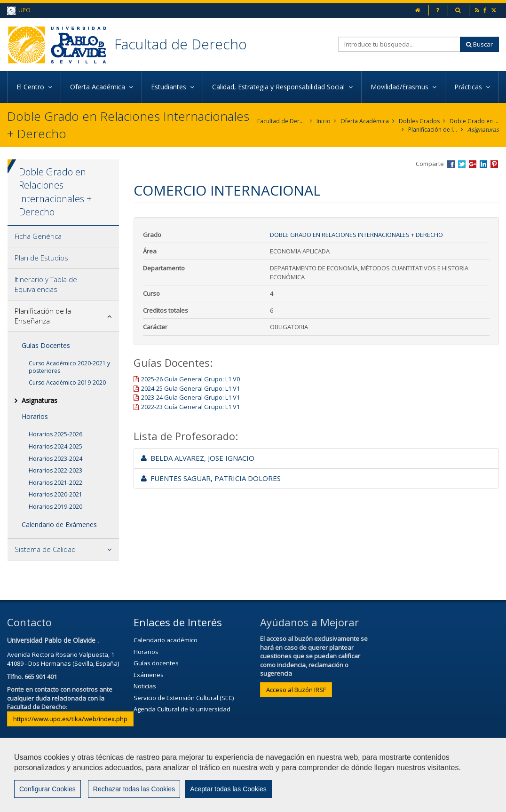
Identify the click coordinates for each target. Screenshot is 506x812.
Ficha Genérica (38, 236)
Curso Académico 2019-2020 (67, 382)
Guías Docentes (46, 345)
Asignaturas (483, 130)
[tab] (63, 237)
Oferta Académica (365, 121)
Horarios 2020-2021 (55, 494)
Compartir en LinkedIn (483, 164)
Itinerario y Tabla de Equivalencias (46, 284)
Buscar (479, 44)
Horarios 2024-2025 (55, 446)
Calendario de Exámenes (59, 524)
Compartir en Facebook (451, 164)
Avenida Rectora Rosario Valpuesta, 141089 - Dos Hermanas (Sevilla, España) (63, 659)
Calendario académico (166, 640)
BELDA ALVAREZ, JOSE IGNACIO (198, 458)
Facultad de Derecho (181, 44)
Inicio (324, 121)
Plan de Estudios (41, 258)
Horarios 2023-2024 (55, 459)
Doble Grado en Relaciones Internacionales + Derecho (474, 121)
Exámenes (149, 675)
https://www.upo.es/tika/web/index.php (70, 719)
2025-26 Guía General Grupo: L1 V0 (190, 379)
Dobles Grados (419, 121)
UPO (19, 11)
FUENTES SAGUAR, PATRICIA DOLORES (211, 478)
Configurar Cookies (47, 789)
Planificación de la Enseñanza (433, 130)
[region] (253, 775)
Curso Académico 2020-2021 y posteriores (69, 367)
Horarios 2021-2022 (55, 483)
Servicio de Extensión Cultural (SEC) (184, 698)
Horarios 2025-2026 (55, 434)
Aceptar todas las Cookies (228, 789)
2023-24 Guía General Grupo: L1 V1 (190, 397)
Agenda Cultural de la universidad (182, 709)
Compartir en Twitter (462, 164)
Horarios (35, 416)
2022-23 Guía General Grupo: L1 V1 (190, 407)
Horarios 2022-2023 (55, 470)
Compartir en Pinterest (494, 164)
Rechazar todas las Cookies (134, 789)
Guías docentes (156, 663)
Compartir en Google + (473, 164)
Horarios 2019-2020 (55, 507)
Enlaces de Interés (178, 622)
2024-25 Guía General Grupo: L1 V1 (190, 388)
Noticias (145, 686)
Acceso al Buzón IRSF (296, 690)
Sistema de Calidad (45, 549)
